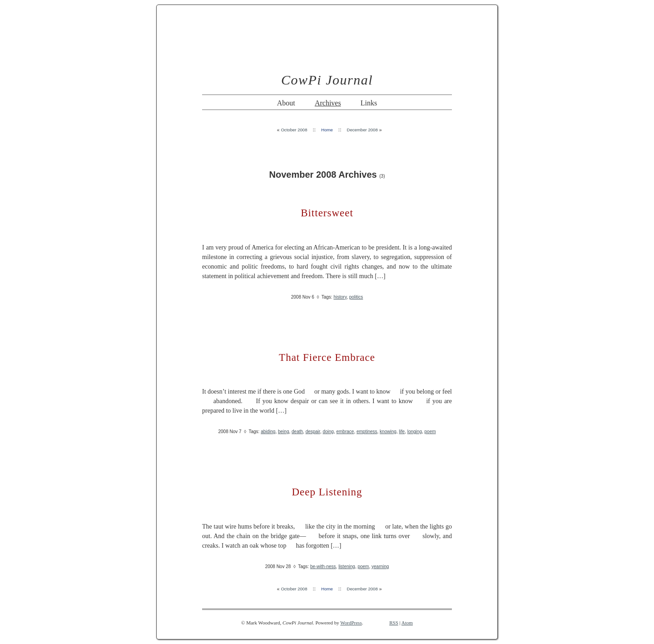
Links (369, 103)
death (297, 432)
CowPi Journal (327, 80)
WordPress (351, 623)
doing (328, 432)
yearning (380, 567)
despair (313, 432)
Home (327, 130)
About (286, 103)
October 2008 (294, 130)
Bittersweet (327, 213)
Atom (407, 623)
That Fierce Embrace (327, 357)
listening (347, 567)
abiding (268, 432)
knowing (388, 432)
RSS (394, 623)
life (402, 432)
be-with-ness (323, 567)
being (283, 432)
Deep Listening (327, 492)
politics (356, 297)
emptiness (367, 432)
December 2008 (362, 130)
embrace (345, 432)
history (340, 297)
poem (430, 432)
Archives (328, 103)
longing (415, 432)
